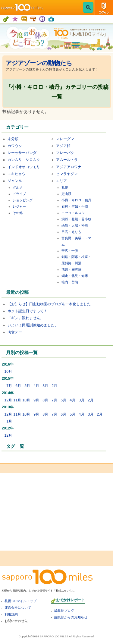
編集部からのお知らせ (71, 617)
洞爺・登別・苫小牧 (76, 219)
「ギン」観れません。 (26, 318)
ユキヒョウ (17, 174)
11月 (17, 400)
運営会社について (18, 608)
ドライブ (19, 194)
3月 (45, 386)
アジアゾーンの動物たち (39, 63)
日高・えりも (71, 232)
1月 (9, 421)
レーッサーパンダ (22, 153)
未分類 (13, 139)
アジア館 (63, 146)
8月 (45, 400)
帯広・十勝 (70, 251)
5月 (27, 386)
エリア (61, 181)
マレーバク (65, 153)
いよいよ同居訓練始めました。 (33, 325)
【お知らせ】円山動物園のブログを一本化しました (49, 304)
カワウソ (15, 146)
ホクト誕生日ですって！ (27, 311)
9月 (36, 400)
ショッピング (23, 200)
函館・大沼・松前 (75, 225)
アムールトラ (67, 160)
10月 (8, 372)
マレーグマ (65, 139)
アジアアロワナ (69, 167)
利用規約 (11, 614)
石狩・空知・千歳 (75, 206)
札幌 (65, 187)
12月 (8, 400)
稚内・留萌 (70, 282)
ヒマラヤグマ (67, 174)
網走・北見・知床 (75, 276)
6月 (18, 386)
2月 (54, 386)
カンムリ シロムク (24, 160)
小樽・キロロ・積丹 (76, 200)
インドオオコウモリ (24, 167)
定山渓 (66, 194)
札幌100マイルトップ (20, 601)
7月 (9, 386)
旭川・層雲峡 (71, 269)
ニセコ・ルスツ (73, 213)
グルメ (18, 187)
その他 (18, 213)
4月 (36, 386)
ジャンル (15, 181)
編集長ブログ (64, 611)
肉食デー (15, 332)
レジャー (19, 206)
